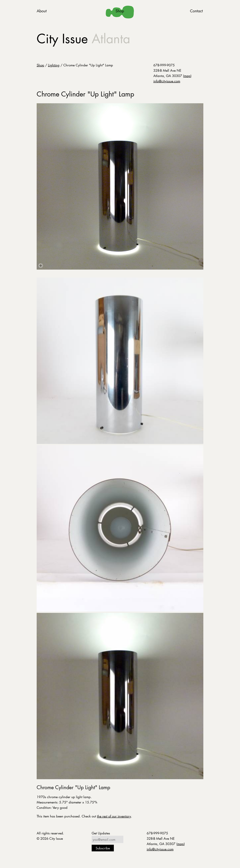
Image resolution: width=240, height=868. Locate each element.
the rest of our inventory (114, 816)
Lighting (54, 65)
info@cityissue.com (167, 81)
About (42, 11)
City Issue (83, 39)
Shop (120, 11)
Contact (196, 11)
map (187, 76)
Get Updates (101, 833)
